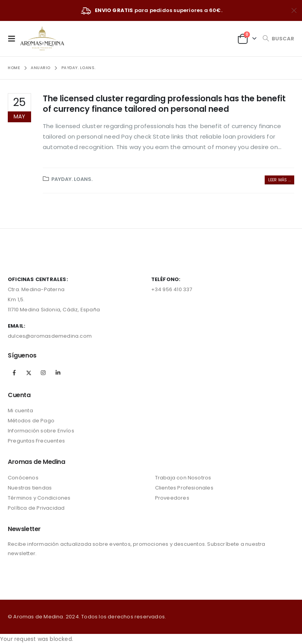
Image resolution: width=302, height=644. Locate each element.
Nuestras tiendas (30, 488)
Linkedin (58, 373)
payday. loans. (72, 179)
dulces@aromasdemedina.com (50, 336)
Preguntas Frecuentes (36, 441)
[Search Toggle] (278, 39)
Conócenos (23, 478)
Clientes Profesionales (184, 488)
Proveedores (172, 498)
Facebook (14, 373)
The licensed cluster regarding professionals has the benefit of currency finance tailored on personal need (164, 104)
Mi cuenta (20, 411)
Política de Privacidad (36, 508)
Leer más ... (279, 180)
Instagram (43, 373)
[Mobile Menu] (14, 38)
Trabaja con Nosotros (183, 478)
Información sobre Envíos (41, 431)
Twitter (29, 373)
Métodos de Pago (31, 421)
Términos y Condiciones (39, 498)
